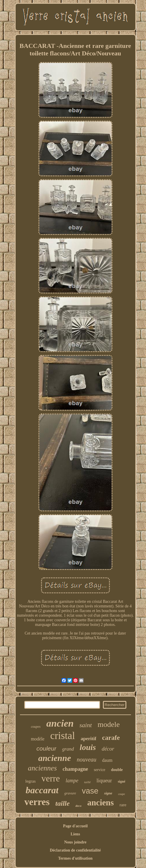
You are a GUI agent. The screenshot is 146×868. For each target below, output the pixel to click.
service (99, 770)
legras (31, 781)
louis (88, 747)
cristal (63, 736)
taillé (87, 782)
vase (90, 791)
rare (123, 805)
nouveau (87, 759)
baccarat (42, 790)
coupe (121, 794)
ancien (60, 723)
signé (121, 781)
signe (108, 793)
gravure (70, 793)
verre (51, 778)
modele (109, 724)
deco (78, 806)
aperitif (88, 739)
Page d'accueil (75, 826)
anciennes (42, 768)
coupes (36, 727)
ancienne (54, 758)
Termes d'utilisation (75, 858)
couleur (46, 748)
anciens (101, 802)
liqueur (104, 780)
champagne (75, 769)
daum (107, 760)
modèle (38, 739)
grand (68, 749)
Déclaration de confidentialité (75, 850)
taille (63, 803)
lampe (72, 781)
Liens (75, 834)
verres (37, 802)
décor (108, 749)
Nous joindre (75, 842)
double (117, 770)
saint (86, 725)
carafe (111, 738)
